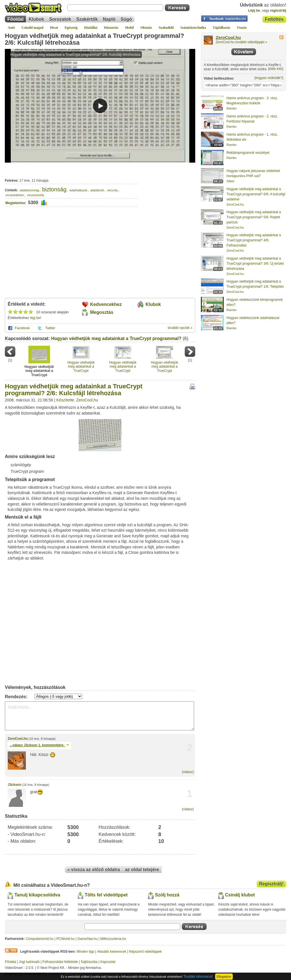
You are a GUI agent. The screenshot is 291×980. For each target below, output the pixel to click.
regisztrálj (278, 11)
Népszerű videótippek (145, 952)
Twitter (50, 328)
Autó (11, 28)
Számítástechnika (193, 28)
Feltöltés (274, 19)
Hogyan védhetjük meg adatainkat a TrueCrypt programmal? (116, 338)
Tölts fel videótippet (106, 895)
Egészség (71, 28)
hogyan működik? (269, 78)
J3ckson (14, 785)
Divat (54, 28)
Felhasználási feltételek (60, 962)
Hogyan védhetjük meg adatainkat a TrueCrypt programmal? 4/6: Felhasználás (123, 367)
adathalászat (78, 190)
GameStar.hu (88, 939)
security (113, 190)
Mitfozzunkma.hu (113, 939)
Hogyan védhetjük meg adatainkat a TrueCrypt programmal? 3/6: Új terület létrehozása (81, 367)
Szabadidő (166, 28)
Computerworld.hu (40, 939)
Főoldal (15, 19)
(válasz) (188, 772)
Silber (230, 181)
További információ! (198, 977)
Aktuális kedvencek (112, 952)
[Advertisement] (167, 187)
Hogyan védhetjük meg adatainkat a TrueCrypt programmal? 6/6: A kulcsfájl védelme (256, 194)
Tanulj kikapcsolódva (37, 895)
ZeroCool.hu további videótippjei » (241, 42)
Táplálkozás (221, 28)
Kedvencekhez (106, 304)
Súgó (126, 19)
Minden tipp (86, 952)
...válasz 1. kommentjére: (39, 745)
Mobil (129, 28)
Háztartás (111, 28)
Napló (109, 19)
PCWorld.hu (65, 939)
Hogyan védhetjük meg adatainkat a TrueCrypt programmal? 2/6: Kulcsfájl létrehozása (94, 39)
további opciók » (180, 328)
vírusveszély (36, 195)
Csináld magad (33, 28)
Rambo (231, 108)
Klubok (36, 19)
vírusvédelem (15, 195)
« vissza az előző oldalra (94, 870)
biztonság (54, 189)
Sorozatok (60, 19)
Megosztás (102, 312)
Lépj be (254, 11)
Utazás (242, 28)
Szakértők (87, 19)
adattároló (97, 190)
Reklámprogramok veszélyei (248, 153)
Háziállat (91, 28)
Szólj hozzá (167, 895)
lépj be (35, 318)
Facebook (22, 328)
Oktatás (146, 28)
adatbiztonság (29, 190)
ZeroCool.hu (18, 739)
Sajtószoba (89, 962)
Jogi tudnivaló (29, 962)
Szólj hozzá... (99, 716)
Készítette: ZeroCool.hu (77, 400)
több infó (276, 69)
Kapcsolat (108, 962)
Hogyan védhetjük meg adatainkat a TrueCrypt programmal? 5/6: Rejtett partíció (165, 367)
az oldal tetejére (142, 870)
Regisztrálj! (271, 884)
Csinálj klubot (240, 895)
